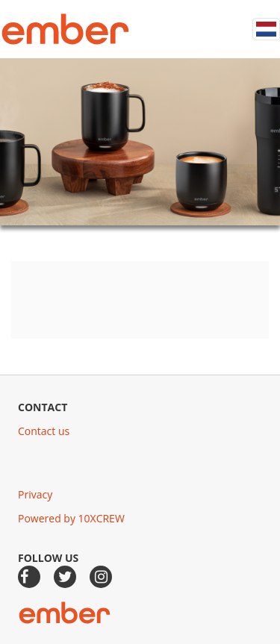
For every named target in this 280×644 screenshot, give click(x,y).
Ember (65, 29)
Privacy (35, 494)
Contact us (44, 431)
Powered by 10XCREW (71, 518)
